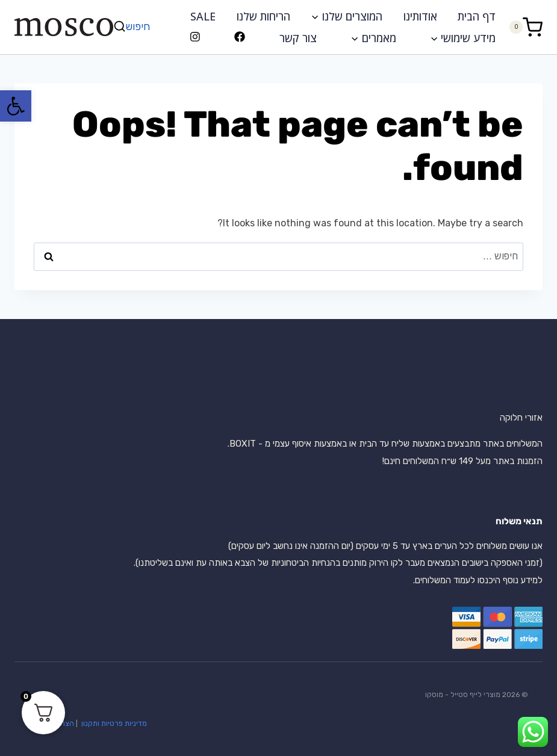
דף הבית (477, 16)
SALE (203, 16)
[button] (16, 106)
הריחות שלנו (263, 16)
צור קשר (298, 38)
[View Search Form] (133, 27)
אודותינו (420, 16)
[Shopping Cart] (526, 27)
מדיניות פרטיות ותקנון (113, 723)
